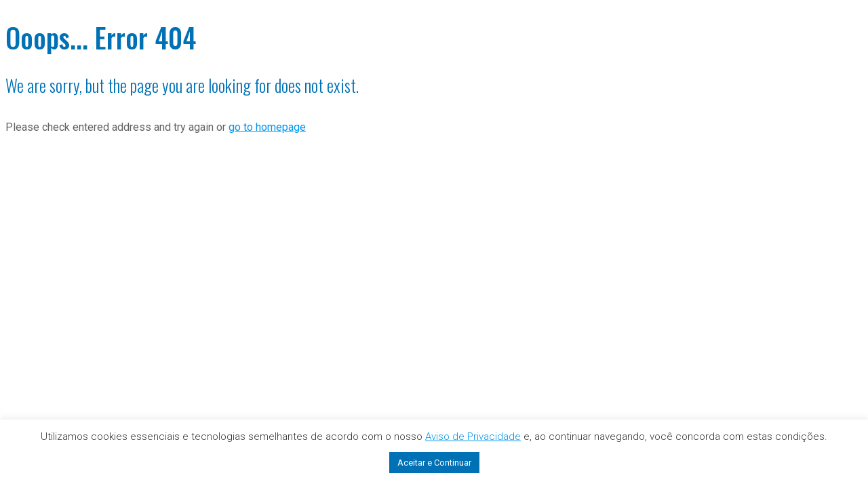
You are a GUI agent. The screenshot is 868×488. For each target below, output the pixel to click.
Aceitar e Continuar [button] (434, 463)
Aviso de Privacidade (473, 436)
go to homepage (267, 127)
